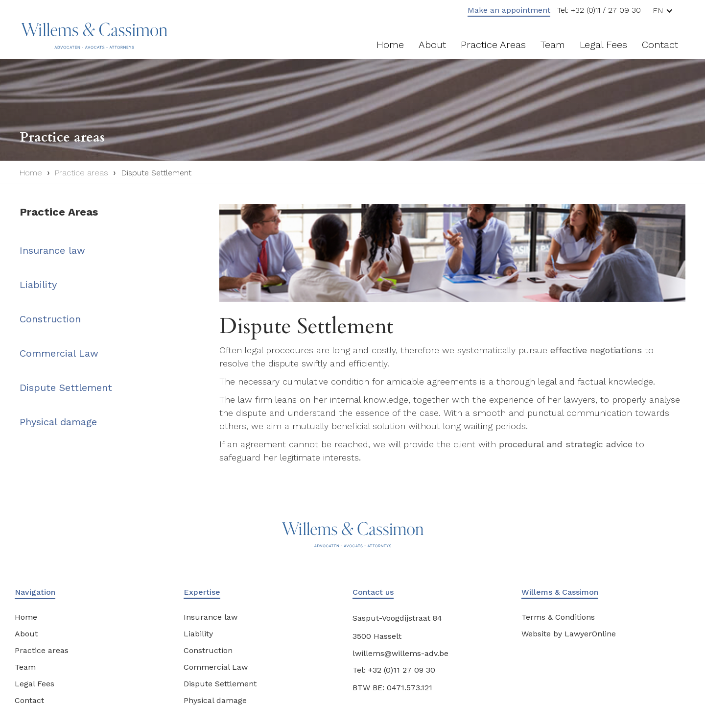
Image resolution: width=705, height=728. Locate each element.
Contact (660, 45)
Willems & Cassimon (560, 592)
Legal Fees (35, 684)
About (432, 45)
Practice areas (493, 45)
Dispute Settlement (156, 173)
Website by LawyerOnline (569, 634)
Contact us (373, 592)
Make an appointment (509, 10)
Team (553, 45)
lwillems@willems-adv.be (400, 653)
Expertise (202, 592)
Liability (38, 285)
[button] (667, 11)
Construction (50, 319)
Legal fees (603, 45)
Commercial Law (59, 353)
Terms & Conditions (558, 617)
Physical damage (58, 422)
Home (390, 45)
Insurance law (52, 250)
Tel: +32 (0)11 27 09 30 (394, 670)
